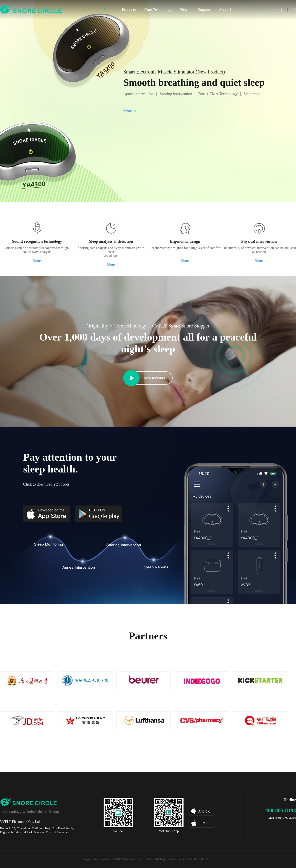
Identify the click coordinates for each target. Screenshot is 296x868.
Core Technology (158, 10)
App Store (47, 514)
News (185, 10)
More (37, 261)
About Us (226, 10)
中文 (280, 10)
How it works (131, 378)
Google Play (99, 514)
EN (294, 10)
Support (204, 10)
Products (129, 10)
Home (108, 10)
